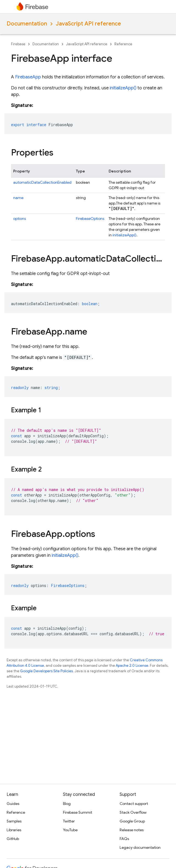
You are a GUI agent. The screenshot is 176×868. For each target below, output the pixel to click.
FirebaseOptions (90, 219)
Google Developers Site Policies (46, 671)
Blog (67, 804)
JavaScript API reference (88, 24)
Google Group (132, 821)
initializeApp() (123, 88)
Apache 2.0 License (132, 666)
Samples (14, 821)
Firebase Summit (78, 812)
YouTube (70, 830)
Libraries (14, 830)
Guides (13, 804)
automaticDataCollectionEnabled (42, 182)
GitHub (13, 839)
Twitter (69, 821)
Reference (123, 44)
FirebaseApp (28, 77)
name (18, 198)
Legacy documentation (140, 847)
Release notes (132, 830)
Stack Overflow (133, 812)
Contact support (134, 804)
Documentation (27, 24)
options (20, 219)
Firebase (18, 44)
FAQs (124, 839)
